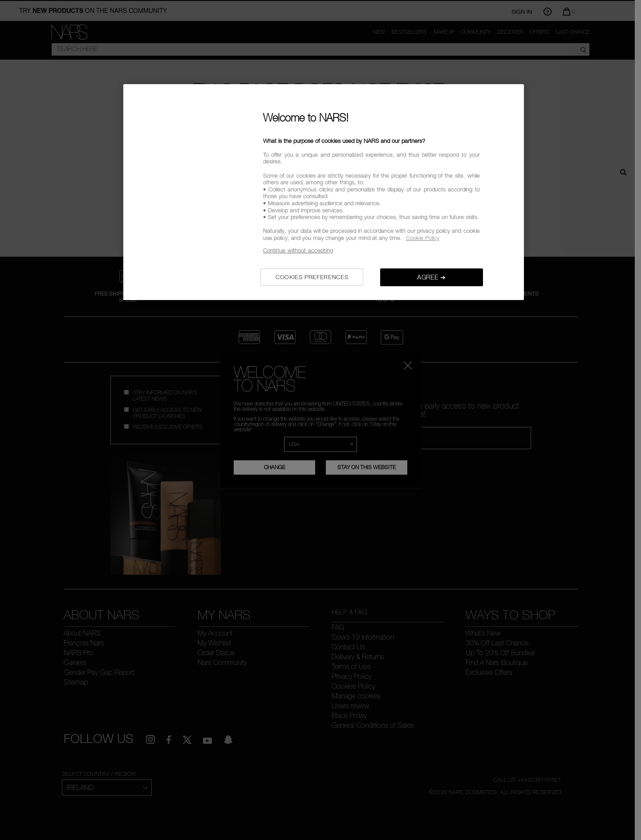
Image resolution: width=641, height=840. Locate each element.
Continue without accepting (298, 250)
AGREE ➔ (432, 277)
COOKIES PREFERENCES (312, 277)
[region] (324, 192)
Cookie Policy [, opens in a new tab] (423, 238)
